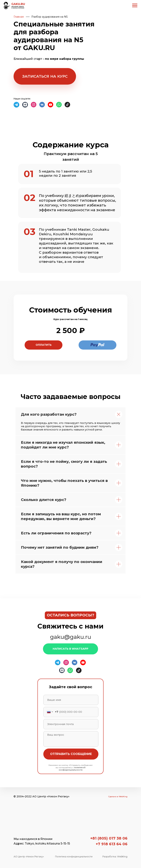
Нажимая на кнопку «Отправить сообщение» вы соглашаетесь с (71, 768)
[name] (71, 700)
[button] (45, 76)
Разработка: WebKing (115, 857)
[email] (71, 724)
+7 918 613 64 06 (112, 844)
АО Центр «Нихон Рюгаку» (29, 857)
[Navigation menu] (135, 6)
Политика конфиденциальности (74, 857)
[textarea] (71, 739)
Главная (19, 17)
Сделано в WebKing (118, 797)
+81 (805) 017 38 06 (109, 838)
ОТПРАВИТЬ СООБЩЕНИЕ (71, 754)
